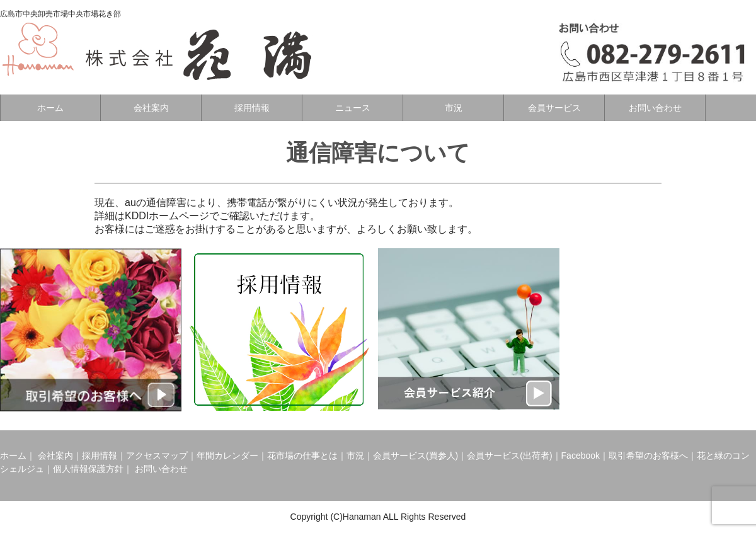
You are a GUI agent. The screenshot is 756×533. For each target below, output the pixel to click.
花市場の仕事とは (302, 456)
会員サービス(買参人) (415, 456)
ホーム (50, 108)
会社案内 (151, 108)
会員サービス (554, 108)
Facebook (581, 456)
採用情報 (252, 108)
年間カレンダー (227, 456)
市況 (454, 108)
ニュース (353, 108)
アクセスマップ (157, 456)
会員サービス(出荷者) (509, 456)
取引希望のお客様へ (648, 456)
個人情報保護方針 (88, 469)
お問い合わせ (655, 108)
